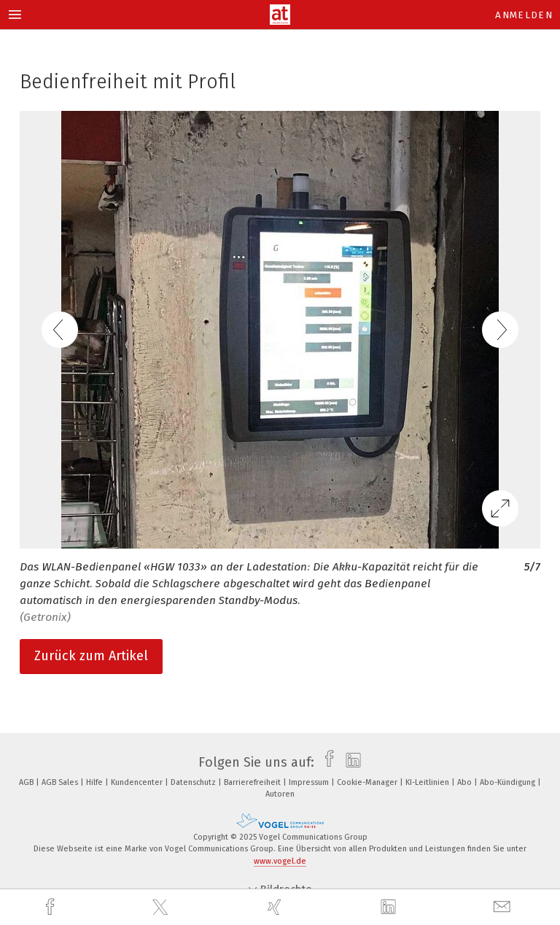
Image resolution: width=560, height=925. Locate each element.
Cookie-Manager (368, 782)
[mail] (504, 907)
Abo (466, 782)
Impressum (310, 782)
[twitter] (162, 907)
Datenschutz (194, 782)
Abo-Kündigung (509, 782)
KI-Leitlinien (428, 782)
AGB (27, 782)
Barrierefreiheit (253, 782)
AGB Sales (61, 782)
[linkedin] (390, 907)
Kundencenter (138, 782)
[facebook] (52, 907)
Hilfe (96, 782)
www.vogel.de (280, 861)
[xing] (276, 907)
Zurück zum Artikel (91, 656)
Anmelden (524, 15)
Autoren (280, 794)
